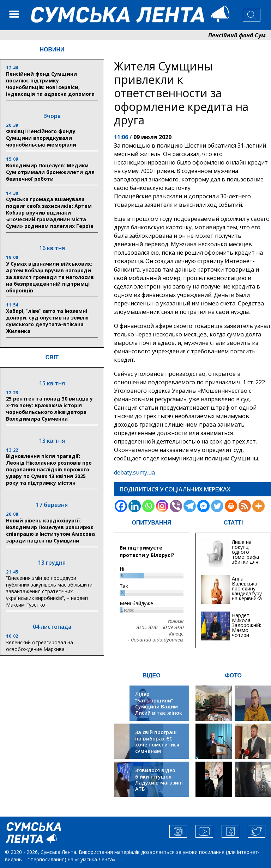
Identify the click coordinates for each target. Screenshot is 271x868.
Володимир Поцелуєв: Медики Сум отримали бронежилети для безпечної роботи (50, 172)
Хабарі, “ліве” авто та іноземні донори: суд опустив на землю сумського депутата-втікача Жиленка (47, 321)
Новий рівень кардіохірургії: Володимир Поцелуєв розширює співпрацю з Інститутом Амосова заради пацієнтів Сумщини (50, 531)
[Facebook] (121, 506)
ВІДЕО (152, 675)
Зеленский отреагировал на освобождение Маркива (40, 646)
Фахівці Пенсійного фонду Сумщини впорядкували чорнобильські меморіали (41, 138)
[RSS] (245, 506)
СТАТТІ (233, 523)
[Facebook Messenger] (203, 506)
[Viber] (176, 506)
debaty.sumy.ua (134, 472)
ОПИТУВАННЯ (151, 523)
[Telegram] (190, 506)
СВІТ (52, 357)
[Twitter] (217, 506)
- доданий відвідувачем (156, 640)
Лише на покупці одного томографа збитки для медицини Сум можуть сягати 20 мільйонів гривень (246, 564)
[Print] (231, 506)
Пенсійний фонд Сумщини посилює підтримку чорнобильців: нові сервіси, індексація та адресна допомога (50, 84)
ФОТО (233, 675)
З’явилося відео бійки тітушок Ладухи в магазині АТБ (159, 780)
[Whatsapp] (148, 506)
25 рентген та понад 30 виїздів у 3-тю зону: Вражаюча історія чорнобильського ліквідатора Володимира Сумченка (49, 409)
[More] (258, 506)
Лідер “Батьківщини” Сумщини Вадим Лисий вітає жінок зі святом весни (159, 706)
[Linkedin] (135, 506)
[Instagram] (162, 506)
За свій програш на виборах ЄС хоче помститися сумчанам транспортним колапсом (157, 748)
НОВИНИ (52, 49)
